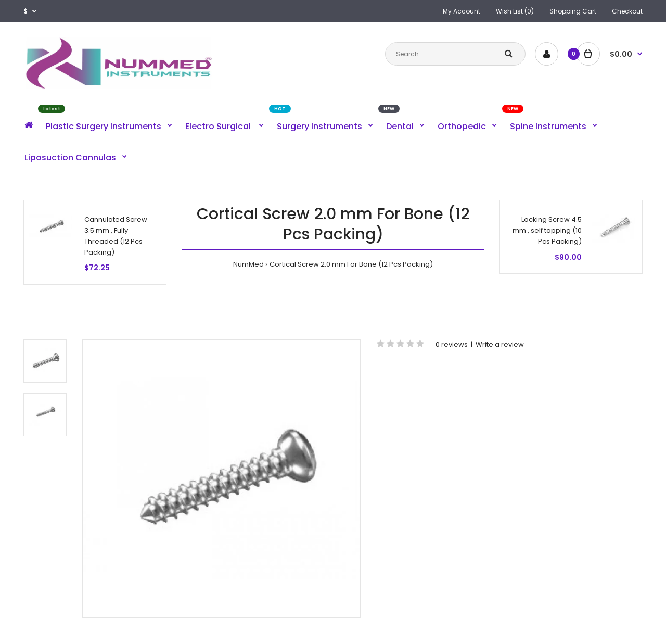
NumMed (248, 264)
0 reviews (452, 344)
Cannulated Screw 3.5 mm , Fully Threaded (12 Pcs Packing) (116, 236)
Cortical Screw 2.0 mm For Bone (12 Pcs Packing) (351, 264)
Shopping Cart (573, 11)
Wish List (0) (515, 11)
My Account (462, 11)
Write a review (500, 344)
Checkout (627, 11)
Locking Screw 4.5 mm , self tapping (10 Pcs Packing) (547, 230)
